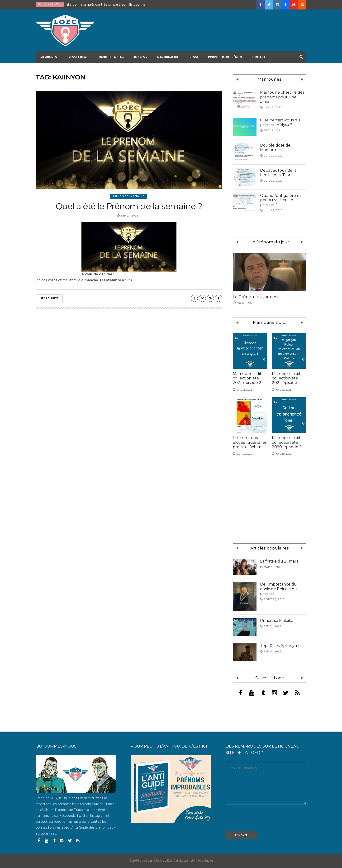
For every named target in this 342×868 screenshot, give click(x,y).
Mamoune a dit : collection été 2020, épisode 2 (287, 442)
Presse (193, 59)
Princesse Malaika (277, 621)
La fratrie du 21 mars (279, 561)
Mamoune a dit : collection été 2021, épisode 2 (248, 378)
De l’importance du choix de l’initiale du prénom (279, 589)
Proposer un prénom (225, 59)
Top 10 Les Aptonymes (281, 646)
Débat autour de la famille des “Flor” (278, 173)
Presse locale (78, 59)
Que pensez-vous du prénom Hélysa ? (280, 122)
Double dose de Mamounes (275, 148)
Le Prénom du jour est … (258, 297)
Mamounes (49, 59)
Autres (141, 59)
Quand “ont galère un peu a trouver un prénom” (281, 200)
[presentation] (262, 819)
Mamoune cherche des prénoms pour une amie (282, 97)
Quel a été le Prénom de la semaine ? (129, 206)
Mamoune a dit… (111, 59)
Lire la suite (49, 298)
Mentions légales (202, 861)
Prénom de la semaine (129, 196)
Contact (259, 59)
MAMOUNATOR (168, 59)
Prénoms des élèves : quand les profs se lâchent (250, 442)
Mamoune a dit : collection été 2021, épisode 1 (287, 378)
